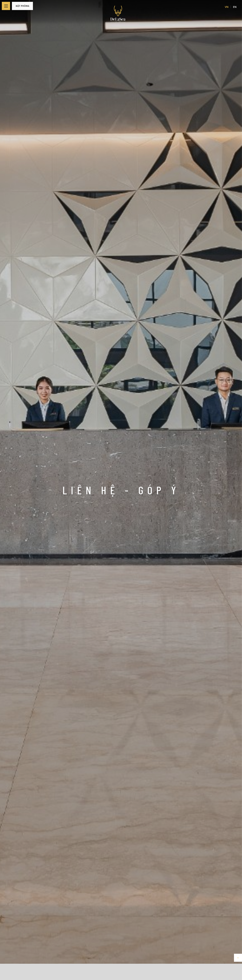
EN (235, 7)
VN (227, 7)
